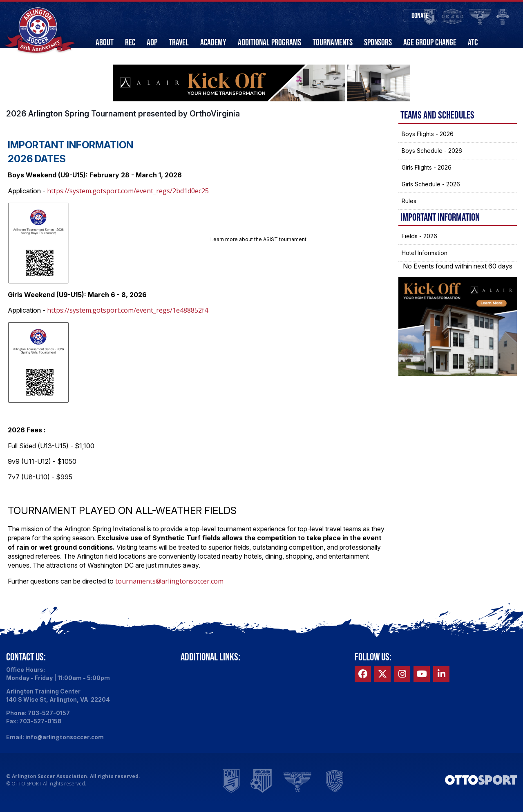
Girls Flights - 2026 (427, 176)
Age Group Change (430, 43)
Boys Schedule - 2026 (432, 159)
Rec (130, 43)
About (105, 43)
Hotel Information (425, 261)
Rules (409, 209)
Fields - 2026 (419, 245)
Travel (179, 43)
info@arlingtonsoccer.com (65, 746)
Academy (213, 43)
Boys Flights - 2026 (428, 142)
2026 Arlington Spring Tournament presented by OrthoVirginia (123, 122)
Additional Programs (269, 43)
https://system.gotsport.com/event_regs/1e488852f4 (127, 319)
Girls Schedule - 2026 (431, 193)
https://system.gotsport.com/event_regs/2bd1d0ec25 (128, 199)
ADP (152, 43)
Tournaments (333, 43)
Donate (399, 16)
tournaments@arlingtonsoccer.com (169, 590)
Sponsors (378, 43)
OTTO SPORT (27, 792)
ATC (473, 43)
